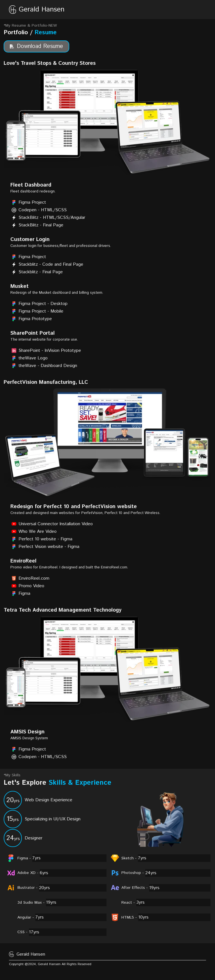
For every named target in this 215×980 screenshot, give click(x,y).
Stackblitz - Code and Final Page (47, 264)
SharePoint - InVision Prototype (46, 351)
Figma (20, 594)
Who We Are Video (33, 532)
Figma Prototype (31, 319)
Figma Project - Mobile (37, 311)
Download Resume (37, 46)
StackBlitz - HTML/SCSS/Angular (48, 218)
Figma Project (28, 202)
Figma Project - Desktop (39, 304)
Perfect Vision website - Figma (45, 547)
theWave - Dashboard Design (44, 366)
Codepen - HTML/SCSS (39, 210)
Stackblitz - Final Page (37, 272)
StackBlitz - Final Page (37, 225)
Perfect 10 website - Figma (41, 539)
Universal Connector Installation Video (52, 524)
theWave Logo (29, 358)
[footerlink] (168, 965)
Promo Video (27, 586)
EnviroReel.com (30, 578)
